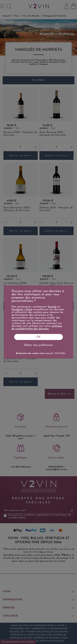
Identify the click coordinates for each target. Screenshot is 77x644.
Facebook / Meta (22, 310)
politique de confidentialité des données (37, 327)
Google (52, 307)
